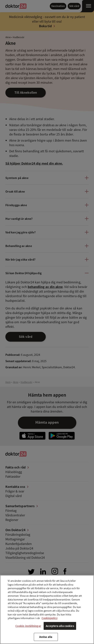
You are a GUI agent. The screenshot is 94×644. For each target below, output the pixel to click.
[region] (47, 610)
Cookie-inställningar (28, 626)
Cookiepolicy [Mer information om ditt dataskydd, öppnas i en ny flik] (49, 618)
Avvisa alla (46, 637)
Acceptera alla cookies (60, 626)
